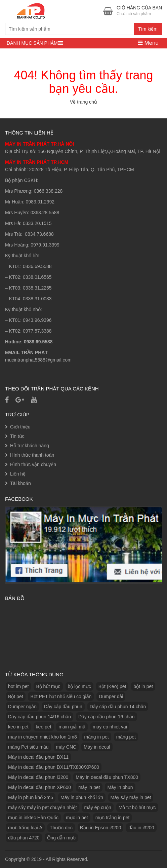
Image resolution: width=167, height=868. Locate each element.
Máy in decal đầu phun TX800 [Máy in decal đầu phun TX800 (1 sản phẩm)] (107, 777)
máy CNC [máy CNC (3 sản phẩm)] (66, 747)
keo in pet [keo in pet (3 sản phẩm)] (18, 727)
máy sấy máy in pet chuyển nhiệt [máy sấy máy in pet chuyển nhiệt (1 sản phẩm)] (43, 807)
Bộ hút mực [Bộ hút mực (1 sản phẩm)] (48, 686)
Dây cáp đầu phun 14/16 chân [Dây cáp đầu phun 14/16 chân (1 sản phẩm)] (39, 717)
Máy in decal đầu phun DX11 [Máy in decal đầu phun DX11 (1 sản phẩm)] (38, 757)
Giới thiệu (20, 427)
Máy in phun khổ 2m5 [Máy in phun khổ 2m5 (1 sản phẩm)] (31, 797)
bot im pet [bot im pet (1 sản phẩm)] (18, 686)
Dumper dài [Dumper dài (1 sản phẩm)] (111, 696)
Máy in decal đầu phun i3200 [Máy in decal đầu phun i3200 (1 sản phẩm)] (38, 777)
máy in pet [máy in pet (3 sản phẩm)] (89, 787)
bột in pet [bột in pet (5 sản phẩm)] (143, 686)
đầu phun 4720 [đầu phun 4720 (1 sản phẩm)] (24, 838)
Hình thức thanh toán (32, 455)
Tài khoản (20, 483)
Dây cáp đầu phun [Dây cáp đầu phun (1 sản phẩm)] (63, 707)
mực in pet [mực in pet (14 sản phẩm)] (77, 818)
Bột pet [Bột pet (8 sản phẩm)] (16, 696)
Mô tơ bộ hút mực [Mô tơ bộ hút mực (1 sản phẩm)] (137, 807)
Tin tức (17, 436)
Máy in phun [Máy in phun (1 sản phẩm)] (120, 787)
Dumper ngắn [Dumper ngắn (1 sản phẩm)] (22, 707)
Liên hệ (18, 474)
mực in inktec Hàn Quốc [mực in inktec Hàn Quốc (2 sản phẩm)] (33, 818)
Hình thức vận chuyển (33, 464)
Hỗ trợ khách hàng (30, 446)
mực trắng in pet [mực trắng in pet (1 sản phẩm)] (113, 818)
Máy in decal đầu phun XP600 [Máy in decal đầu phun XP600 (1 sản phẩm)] (39, 787)
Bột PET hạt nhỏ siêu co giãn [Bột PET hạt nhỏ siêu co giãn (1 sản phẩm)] (61, 696)
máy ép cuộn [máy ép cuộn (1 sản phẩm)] (97, 807)
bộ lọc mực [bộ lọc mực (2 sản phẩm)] (79, 686)
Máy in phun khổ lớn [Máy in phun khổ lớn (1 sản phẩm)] (82, 797)
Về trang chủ (83, 102)
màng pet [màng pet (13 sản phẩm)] (126, 737)
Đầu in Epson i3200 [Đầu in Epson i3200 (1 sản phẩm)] (100, 828)
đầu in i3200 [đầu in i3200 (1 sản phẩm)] (141, 828)
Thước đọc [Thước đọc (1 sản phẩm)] (61, 828)
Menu (148, 43)
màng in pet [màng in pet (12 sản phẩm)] (97, 737)
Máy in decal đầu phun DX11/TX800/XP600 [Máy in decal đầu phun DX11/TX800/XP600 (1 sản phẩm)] (54, 767)
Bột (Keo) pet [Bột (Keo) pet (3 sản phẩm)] (112, 686)
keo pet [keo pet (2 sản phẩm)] (44, 727)
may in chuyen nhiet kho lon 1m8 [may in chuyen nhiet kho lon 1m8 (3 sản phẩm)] (43, 737)
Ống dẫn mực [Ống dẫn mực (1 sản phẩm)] (61, 838)
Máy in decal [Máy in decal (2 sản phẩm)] (97, 747)
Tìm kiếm (148, 29)
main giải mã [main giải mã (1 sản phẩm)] (72, 727)
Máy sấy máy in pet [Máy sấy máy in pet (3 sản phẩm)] (131, 797)
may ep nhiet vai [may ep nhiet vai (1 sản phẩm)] (110, 727)
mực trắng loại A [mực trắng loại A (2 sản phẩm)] (25, 828)
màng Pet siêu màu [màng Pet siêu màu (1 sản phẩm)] (28, 747)
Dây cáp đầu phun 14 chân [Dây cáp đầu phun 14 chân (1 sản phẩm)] (118, 707)
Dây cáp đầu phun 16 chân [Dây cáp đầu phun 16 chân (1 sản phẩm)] (107, 717)
